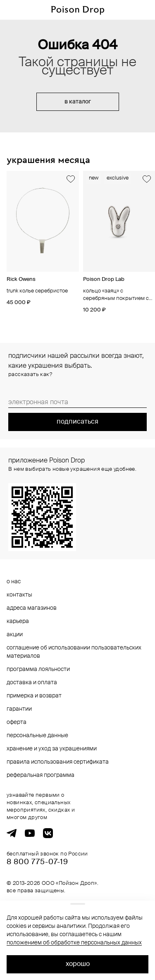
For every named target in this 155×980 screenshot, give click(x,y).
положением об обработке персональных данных (74, 943)
